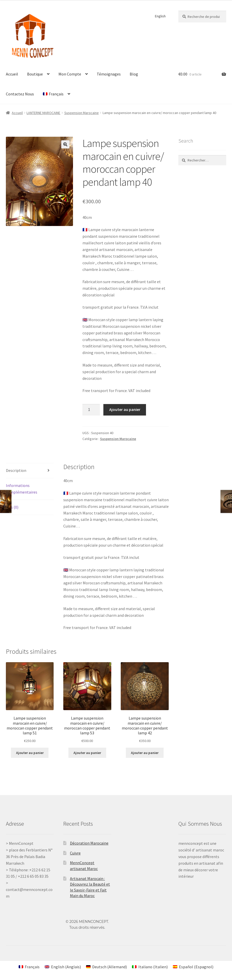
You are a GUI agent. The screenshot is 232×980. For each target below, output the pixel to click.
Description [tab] (16, 470)
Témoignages (109, 74)
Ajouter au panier (125, 409)
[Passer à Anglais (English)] (63, 967)
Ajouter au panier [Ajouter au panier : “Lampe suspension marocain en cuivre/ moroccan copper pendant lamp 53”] (87, 753)
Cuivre (75, 853)
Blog (134, 74)
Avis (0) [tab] (12, 507)
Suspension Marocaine (82, 113)
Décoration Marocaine (89, 843)
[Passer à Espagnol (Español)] (193, 967)
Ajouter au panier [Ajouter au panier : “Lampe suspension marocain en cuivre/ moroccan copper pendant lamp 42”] (145, 753)
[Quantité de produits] (91, 410)
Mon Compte (70, 74)
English (160, 16)
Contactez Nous (20, 94)
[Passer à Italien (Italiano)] (150, 967)
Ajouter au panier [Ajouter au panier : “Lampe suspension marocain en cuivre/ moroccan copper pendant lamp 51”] (30, 753)
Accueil (12, 74)
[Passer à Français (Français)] (29, 967)
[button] (65, 144)
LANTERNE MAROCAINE (43, 113)
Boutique (35, 74)
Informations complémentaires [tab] (22, 489)
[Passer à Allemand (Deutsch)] (106, 967)
